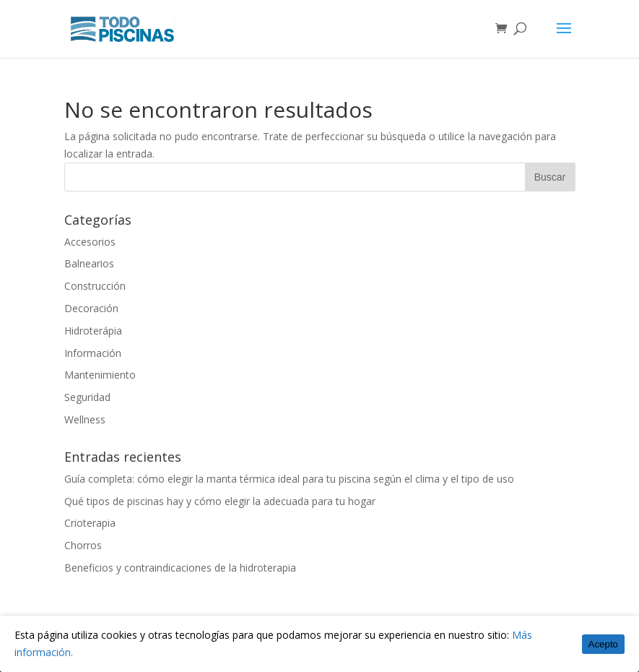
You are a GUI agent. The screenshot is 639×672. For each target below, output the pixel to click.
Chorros (83, 545)
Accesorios (90, 242)
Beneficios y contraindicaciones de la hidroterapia (180, 568)
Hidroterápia (93, 331)
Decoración (91, 308)
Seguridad (87, 397)
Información (93, 353)
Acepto (604, 644)
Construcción (95, 286)
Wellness (85, 419)
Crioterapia (90, 523)
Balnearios (89, 263)
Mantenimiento (100, 375)
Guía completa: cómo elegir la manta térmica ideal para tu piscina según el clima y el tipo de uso (289, 479)
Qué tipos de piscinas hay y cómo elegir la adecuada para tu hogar (220, 501)
